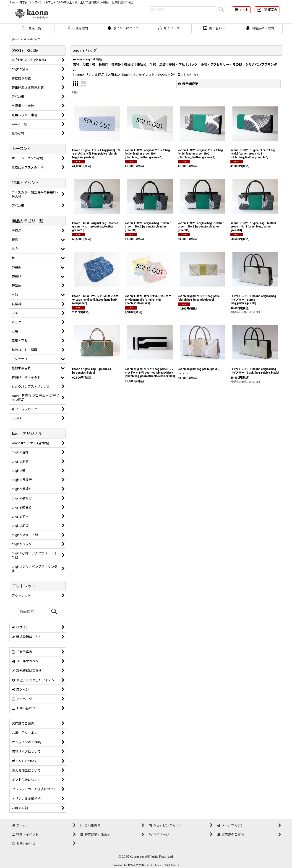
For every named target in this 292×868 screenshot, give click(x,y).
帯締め (116, 65)
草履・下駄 (177, 65)
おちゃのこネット (138, 865)
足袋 (162, 65)
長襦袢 (103, 65)
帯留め (142, 65)
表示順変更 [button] (188, 84)
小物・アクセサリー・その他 (221, 65)
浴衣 (86, 65)
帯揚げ (129, 65)
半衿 (153, 65)
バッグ (193, 65)
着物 (76, 65)
